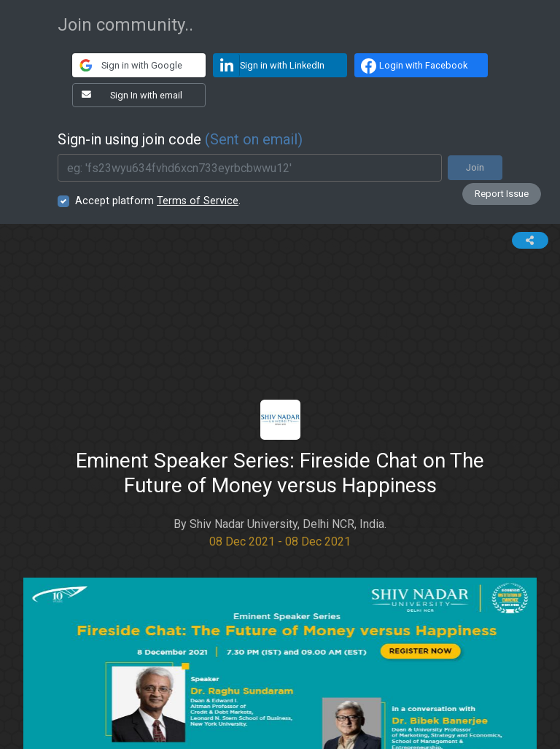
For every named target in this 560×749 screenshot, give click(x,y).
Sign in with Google (128, 65)
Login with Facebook (412, 66)
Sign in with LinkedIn (269, 65)
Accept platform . (158, 201)
